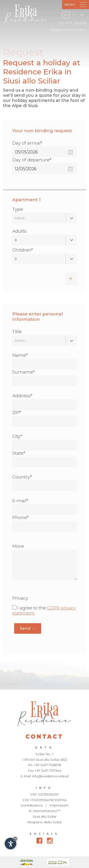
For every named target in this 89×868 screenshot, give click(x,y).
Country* (22, 477)
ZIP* (17, 413)
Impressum (59, 805)
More (18, 546)
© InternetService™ (45, 811)
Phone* (20, 517)
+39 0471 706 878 (73, 23)
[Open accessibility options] (10, 844)
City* (17, 436)
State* (19, 453)
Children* (23, 250)
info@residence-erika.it (68, 30)
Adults (19, 231)
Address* (22, 396)
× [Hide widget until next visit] (15, 839)
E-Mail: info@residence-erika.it (45, 776)
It (74, 15)
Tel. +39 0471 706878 (44, 765)
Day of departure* (32, 160)
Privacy (20, 598)
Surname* (23, 372)
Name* (20, 355)
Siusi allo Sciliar (45, 816)
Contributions (32, 805)
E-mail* (20, 501)
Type (18, 209)
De (82, 15)
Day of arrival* (27, 143)
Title (17, 332)
